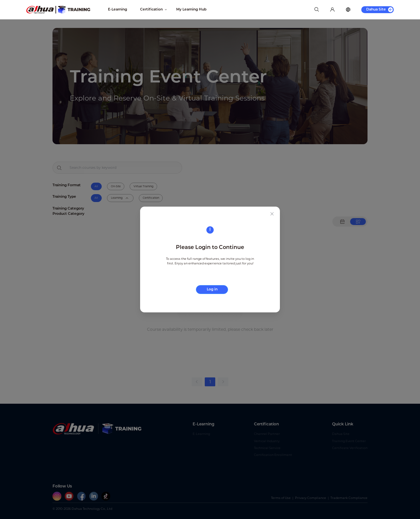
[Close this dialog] (272, 214)
